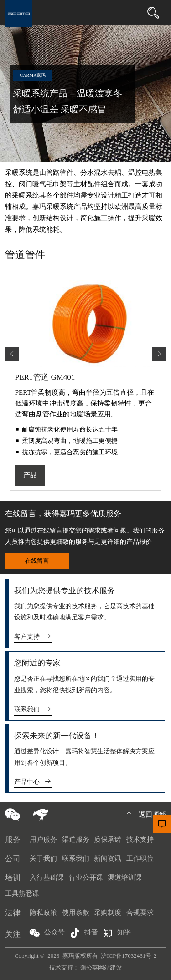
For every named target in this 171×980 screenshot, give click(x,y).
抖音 (84, 933)
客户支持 (33, 637)
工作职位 (140, 858)
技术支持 (140, 839)
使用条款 (76, 913)
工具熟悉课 (22, 894)
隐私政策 (43, 913)
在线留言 (37, 561)
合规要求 (140, 913)
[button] (159, 354)
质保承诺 (108, 839)
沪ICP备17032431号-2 (129, 956)
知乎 (117, 933)
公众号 (47, 933)
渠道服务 (76, 839)
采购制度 (108, 913)
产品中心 (33, 782)
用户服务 (43, 839)
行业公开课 (86, 878)
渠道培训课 (125, 878)
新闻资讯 (108, 858)
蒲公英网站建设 (101, 967)
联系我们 (33, 709)
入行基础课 (47, 878)
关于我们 (43, 858)
